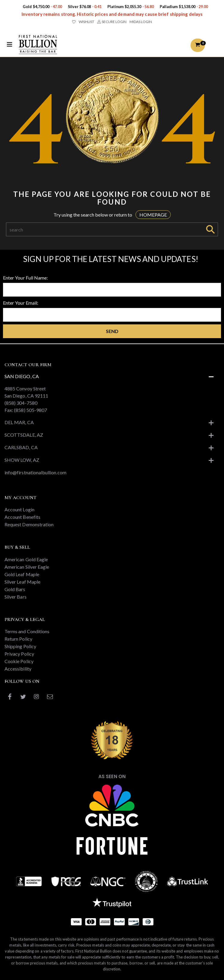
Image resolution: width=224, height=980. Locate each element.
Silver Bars (16, 597)
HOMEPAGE (153, 215)
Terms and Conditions (27, 631)
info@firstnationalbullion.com (35, 472)
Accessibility (18, 669)
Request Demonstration (29, 524)
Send (112, 331)
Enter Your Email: (21, 303)
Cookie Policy (19, 661)
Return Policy (18, 639)
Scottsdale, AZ (24, 435)
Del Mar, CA (19, 422)
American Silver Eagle (27, 567)
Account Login (19, 509)
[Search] (105, 229)
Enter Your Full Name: (25, 278)
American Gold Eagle (26, 559)
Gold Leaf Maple (22, 574)
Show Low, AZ (22, 460)
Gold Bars (15, 589)
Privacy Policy (19, 654)
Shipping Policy (20, 646)
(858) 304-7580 (21, 403)
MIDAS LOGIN (141, 22)
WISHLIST (83, 22)
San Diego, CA (22, 376)
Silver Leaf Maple (22, 582)
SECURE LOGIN (112, 22)
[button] (198, 45)
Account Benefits (22, 517)
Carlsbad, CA (21, 447)
